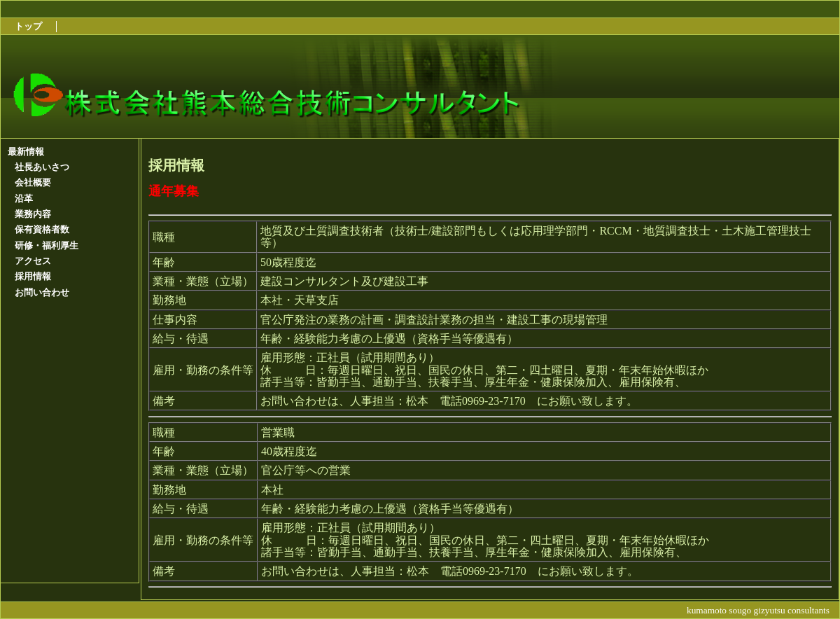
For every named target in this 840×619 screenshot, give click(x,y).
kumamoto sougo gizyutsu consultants (758, 610)
